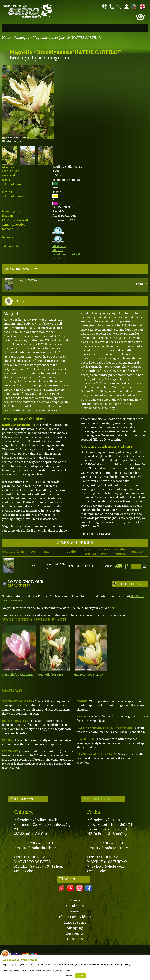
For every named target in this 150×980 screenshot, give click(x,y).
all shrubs (59, 246)
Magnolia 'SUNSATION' (89, 675)
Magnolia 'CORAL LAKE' (18, 675)
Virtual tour (97, 799)
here (113, 608)
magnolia (59, 259)
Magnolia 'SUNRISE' (51, 675)
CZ (133, 6)
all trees (58, 250)
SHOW (23, 301)
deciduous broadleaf (66, 255)
